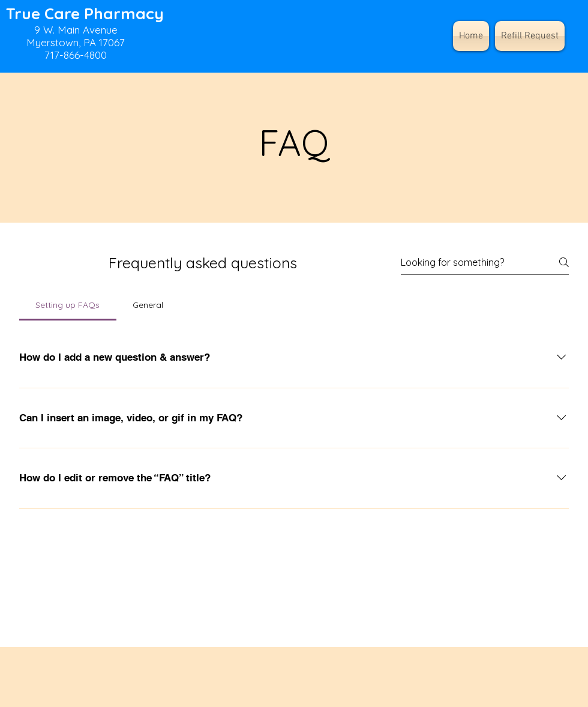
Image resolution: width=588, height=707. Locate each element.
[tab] (68, 305)
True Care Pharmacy (85, 14)
